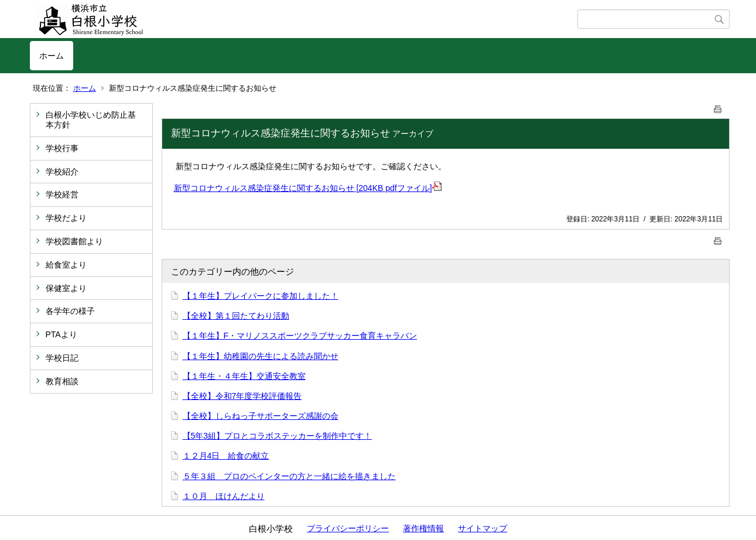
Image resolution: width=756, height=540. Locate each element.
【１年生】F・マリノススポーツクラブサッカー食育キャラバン (300, 336)
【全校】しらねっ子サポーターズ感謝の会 (261, 416)
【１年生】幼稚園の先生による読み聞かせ (261, 356)
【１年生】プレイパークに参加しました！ (261, 296)
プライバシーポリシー (348, 528)
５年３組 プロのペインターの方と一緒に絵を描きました (289, 476)
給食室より (66, 265)
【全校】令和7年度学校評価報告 (242, 396)
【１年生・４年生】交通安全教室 (244, 376)
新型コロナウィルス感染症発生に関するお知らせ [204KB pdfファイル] (308, 188)
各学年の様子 (70, 311)
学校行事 (62, 148)
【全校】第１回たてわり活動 (236, 316)
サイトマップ (483, 528)
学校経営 (62, 194)
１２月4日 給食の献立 (226, 456)
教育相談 (62, 381)
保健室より (66, 288)
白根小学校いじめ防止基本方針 (91, 120)
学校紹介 (62, 172)
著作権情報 (423, 528)
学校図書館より (74, 241)
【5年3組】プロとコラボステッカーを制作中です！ (278, 436)
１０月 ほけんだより (224, 496)
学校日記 (62, 358)
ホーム (52, 56)
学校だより (66, 218)
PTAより (61, 334)
